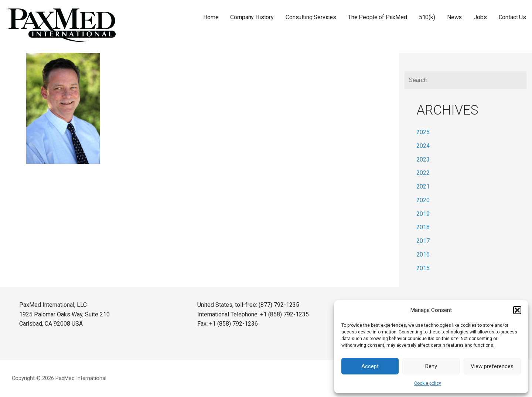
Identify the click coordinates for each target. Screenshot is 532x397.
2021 (423, 186)
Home (211, 17)
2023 (423, 160)
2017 (423, 241)
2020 (423, 200)
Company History (252, 17)
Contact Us (512, 17)
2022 (423, 173)
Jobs (480, 17)
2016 (423, 255)
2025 (423, 132)
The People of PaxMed (378, 17)
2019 (423, 214)
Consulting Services (311, 17)
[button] (517, 310)
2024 (423, 146)
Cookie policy (428, 383)
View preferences (492, 366)
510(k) (427, 17)
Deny (431, 366)
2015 (423, 268)
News (454, 17)
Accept (370, 366)
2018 (423, 227)
